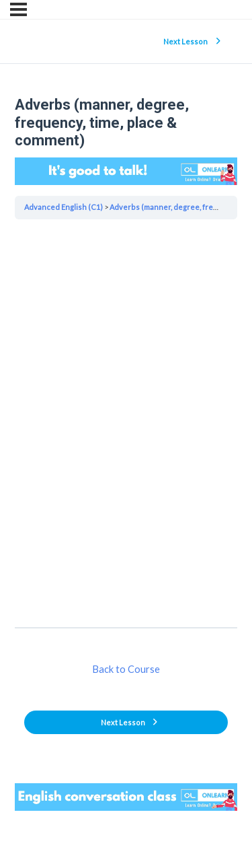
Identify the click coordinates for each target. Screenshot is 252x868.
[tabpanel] (126, 423)
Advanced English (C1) (64, 207)
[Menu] (18, 9)
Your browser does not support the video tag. (126, 171)
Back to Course (126, 669)
